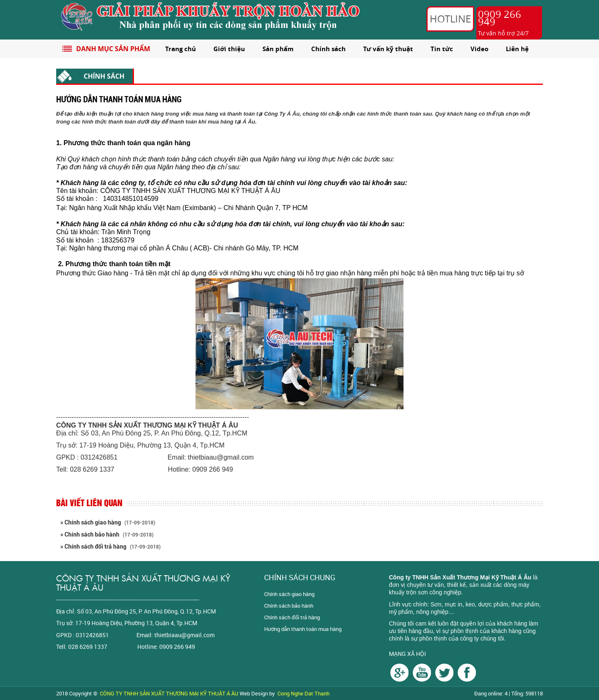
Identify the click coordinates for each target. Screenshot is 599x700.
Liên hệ (517, 49)
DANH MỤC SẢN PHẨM (113, 49)
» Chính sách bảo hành (107, 534)
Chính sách (328, 49)
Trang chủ (181, 49)
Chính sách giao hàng (289, 594)
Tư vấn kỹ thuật (388, 49)
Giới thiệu (229, 49)
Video (479, 49)
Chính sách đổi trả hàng (292, 617)
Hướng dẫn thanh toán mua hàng (303, 629)
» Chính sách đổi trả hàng (110, 547)
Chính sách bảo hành (289, 606)
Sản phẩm (278, 49)
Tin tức (442, 49)
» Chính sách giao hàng (108, 522)
